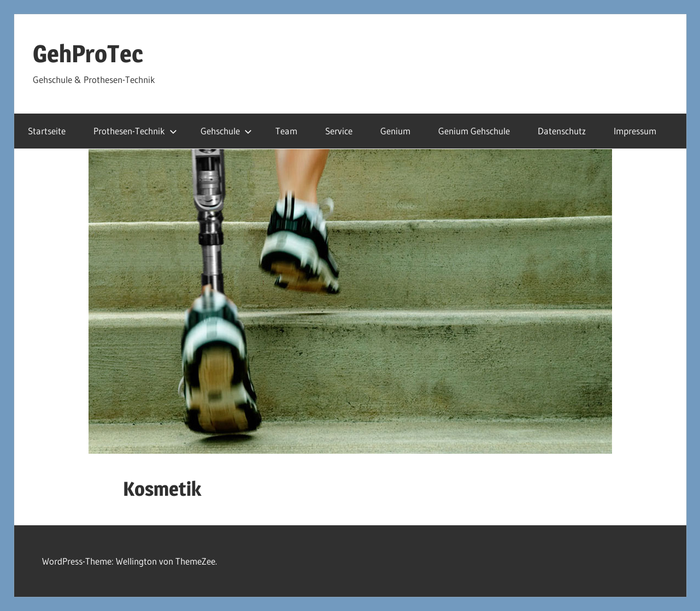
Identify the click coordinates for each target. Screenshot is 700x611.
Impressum (635, 131)
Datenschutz (562, 131)
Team (286, 131)
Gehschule (226, 131)
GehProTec (88, 54)
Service (339, 131)
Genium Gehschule (474, 131)
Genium (395, 131)
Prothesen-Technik (135, 131)
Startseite (47, 131)
